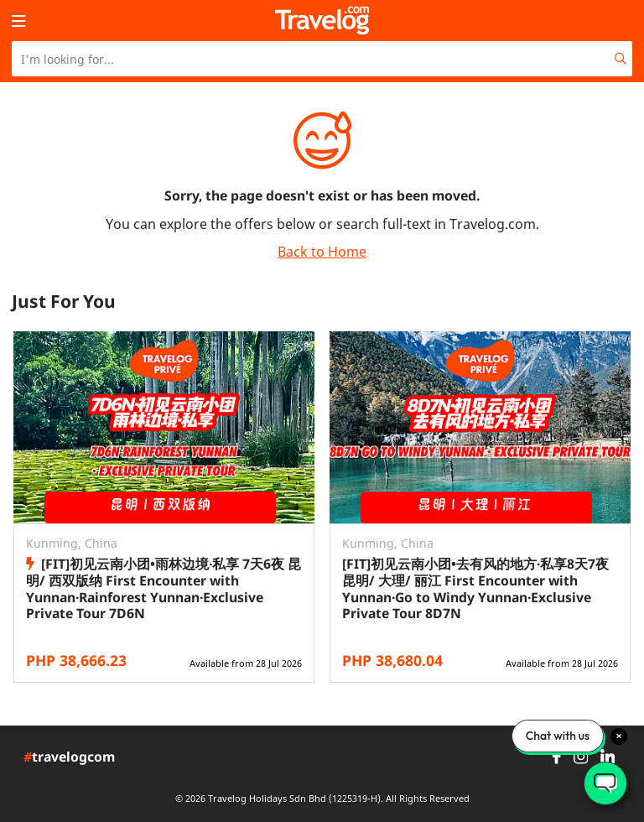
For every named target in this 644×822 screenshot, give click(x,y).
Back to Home (322, 252)
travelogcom (69, 757)
